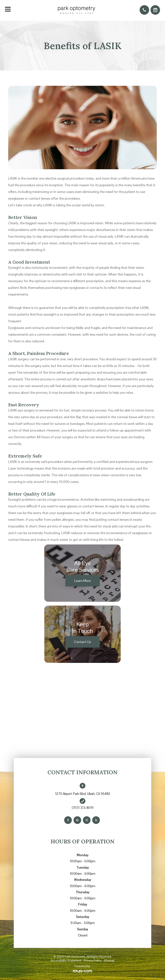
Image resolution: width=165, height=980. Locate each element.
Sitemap (109, 960)
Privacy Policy (93, 960)
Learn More (82, 581)
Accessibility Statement (66, 960)
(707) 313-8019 (83, 808)
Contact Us (82, 642)
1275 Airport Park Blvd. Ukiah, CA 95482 (83, 794)
